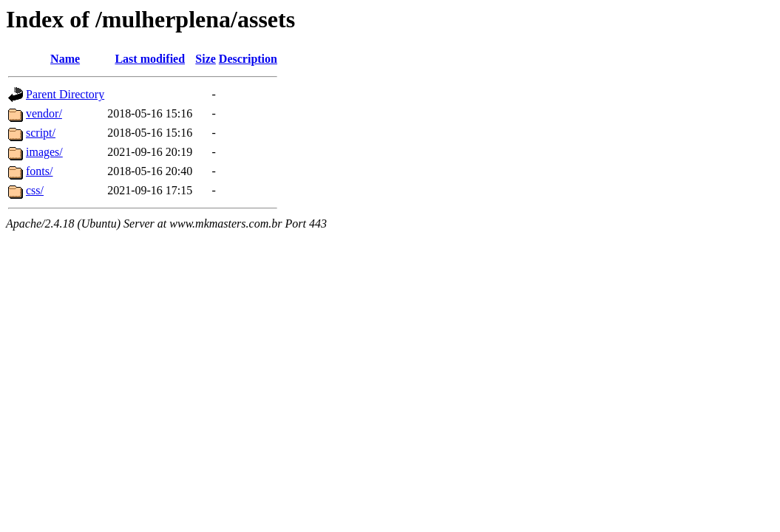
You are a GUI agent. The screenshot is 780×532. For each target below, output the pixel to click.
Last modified (150, 59)
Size (206, 59)
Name (65, 59)
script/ (41, 133)
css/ (35, 190)
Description (248, 59)
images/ (44, 152)
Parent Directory (65, 94)
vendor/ (44, 113)
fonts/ (39, 171)
